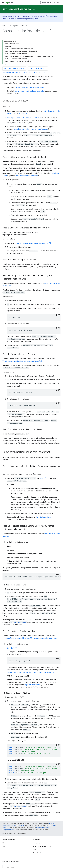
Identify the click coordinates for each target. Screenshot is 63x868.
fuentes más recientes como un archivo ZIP (33, 243)
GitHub (42, 478)
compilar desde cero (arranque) (27, 176)
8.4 (34, 72)
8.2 (40, 72)
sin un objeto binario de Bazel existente (29, 91)
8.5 (30, 72)
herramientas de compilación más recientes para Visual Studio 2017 (31, 672)
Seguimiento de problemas (42, 846)
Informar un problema (14, 68)
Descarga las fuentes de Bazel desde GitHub (23, 118)
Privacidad (16, 862)
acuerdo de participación (23, 19)
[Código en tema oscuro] (57, 315)
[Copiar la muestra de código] (59, 315)
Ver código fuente (38, 68)
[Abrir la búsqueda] (36, 2)
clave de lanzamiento (43, 517)
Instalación (24, 26)
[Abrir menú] (3, 2)
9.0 (24, 72)
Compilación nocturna (10, 72)
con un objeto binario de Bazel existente (30, 87)
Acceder (57, 2)
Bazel (4, 26)
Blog (4, 843)
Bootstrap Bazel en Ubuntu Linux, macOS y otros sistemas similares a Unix (30, 638)
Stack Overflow (38, 853)
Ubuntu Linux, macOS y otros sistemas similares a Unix (23, 361)
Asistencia (36, 843)
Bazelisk (22, 114)
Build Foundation (8, 16)
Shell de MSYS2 (13, 648)
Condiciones (7, 862)
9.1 (20, 72)
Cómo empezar (13, 26)
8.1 (44, 72)
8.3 (37, 72)
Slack (35, 850)
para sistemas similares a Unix (25, 129)
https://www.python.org (33, 685)
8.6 (27, 72)
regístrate (35, 19)
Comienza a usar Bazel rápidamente (19, 9)
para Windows (43, 129)
